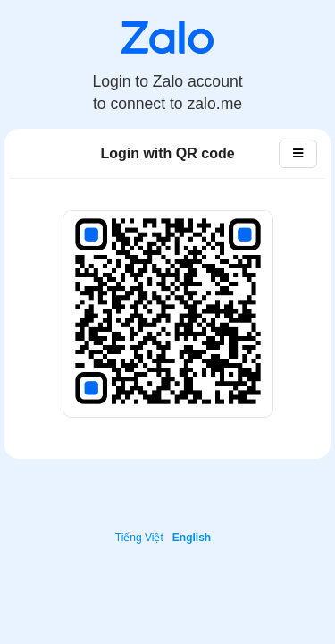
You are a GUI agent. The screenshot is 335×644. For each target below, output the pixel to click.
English (192, 538)
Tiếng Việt (139, 538)
